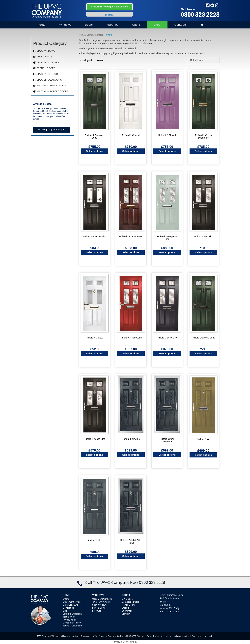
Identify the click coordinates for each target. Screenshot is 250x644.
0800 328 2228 (200, 14)
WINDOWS (98, 595)
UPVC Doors (128, 599)
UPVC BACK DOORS (48, 62)
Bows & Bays (98, 608)
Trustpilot (109, 15)
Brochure (97, 611)
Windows (65, 25)
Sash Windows (99, 605)
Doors (89, 25)
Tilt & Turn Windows (102, 602)
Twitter (212, 5)
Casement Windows (102, 599)
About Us (112, 25)
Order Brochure (70, 605)
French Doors (128, 605)
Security (126, 614)
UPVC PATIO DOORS (48, 74)
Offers (136, 25)
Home (42, 25)
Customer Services (72, 602)
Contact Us (68, 608)
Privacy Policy (70, 620)
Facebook (208, 5)
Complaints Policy (72, 623)
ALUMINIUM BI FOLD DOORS (53, 91)
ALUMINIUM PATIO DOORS (51, 86)
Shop (157, 25)
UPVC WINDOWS (46, 51)
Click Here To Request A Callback (110, 7)
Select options (95, 151)
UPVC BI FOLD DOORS (49, 80)
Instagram (217, 5)
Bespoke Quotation (72, 614)
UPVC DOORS (44, 57)
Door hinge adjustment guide (52, 130)
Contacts (181, 25)
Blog (65, 611)
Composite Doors (95, 35)
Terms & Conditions (73, 626)
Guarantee (127, 611)
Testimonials (69, 617)
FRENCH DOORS (46, 68)
